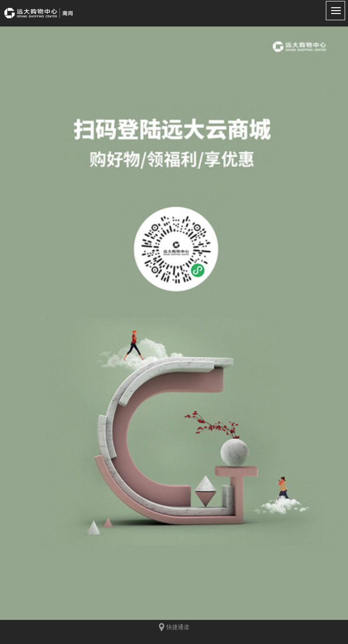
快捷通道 (174, 627)
